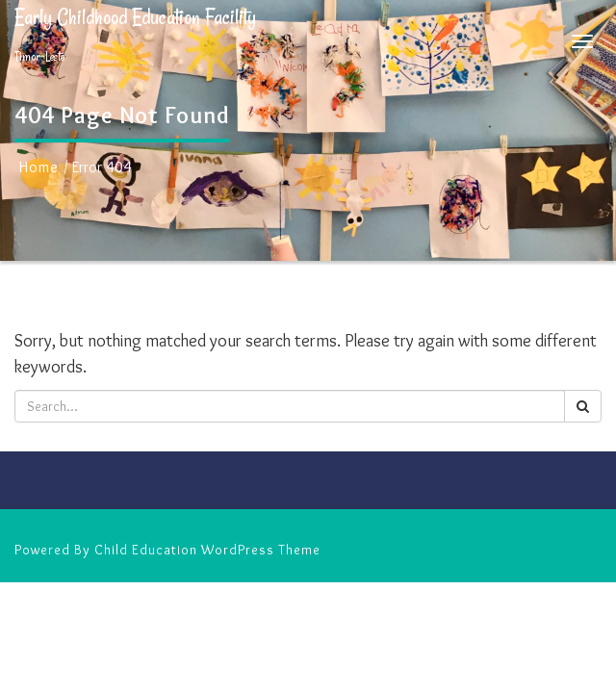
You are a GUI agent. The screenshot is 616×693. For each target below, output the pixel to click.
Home (39, 167)
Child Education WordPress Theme (207, 550)
